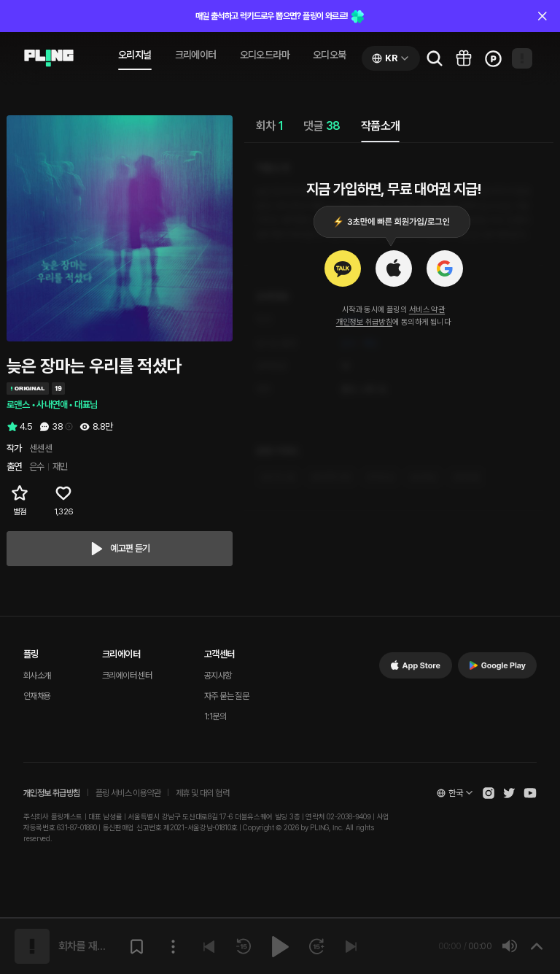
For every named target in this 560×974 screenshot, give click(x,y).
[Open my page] (522, 58)
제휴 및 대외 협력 (202, 793)
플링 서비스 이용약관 (128, 793)
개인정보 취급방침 (365, 322)
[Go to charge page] (493, 58)
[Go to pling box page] (464, 58)
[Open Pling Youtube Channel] (530, 793)
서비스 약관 (427, 310)
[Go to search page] (435, 58)
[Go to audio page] (49, 58)
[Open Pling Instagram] (489, 793)
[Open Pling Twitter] (509, 793)
